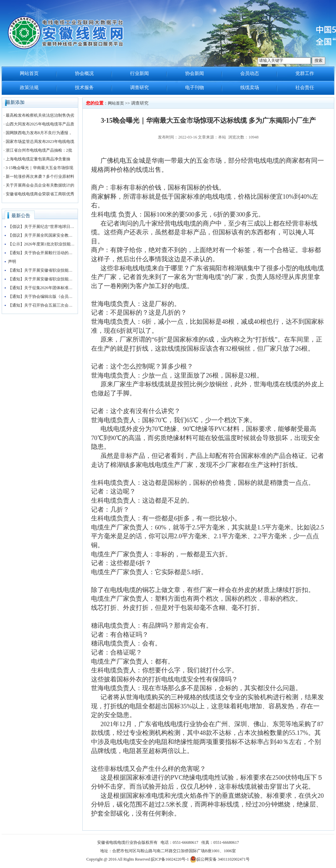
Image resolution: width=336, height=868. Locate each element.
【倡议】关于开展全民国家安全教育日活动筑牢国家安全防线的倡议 (42, 235)
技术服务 (84, 88)
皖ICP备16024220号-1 (170, 859)
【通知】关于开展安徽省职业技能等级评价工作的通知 (42, 270)
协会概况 (84, 73)
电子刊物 (195, 88)
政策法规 (29, 88)
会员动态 (250, 73)
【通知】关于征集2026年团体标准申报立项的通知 (42, 288)
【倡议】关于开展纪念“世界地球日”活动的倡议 (42, 227)
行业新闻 (139, 73)
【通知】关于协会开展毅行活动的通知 (42, 253)
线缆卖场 (250, 88)
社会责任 (305, 88)
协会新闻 (195, 73)
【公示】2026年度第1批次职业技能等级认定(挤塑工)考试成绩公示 (42, 244)
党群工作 (305, 73)
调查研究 (139, 88)
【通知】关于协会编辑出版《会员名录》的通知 (42, 297)
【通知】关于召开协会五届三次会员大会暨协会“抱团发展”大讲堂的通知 (42, 305)
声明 (12, 262)
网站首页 (29, 73)
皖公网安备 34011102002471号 (220, 859)
